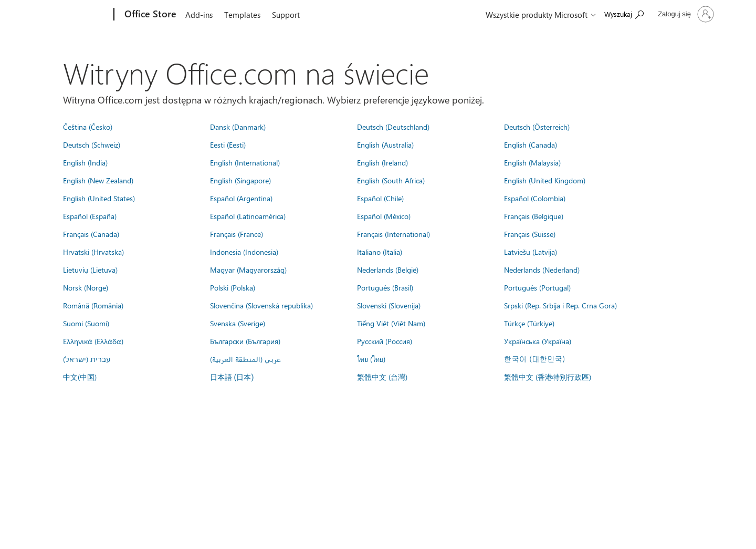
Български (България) (245, 341)
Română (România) (93, 305)
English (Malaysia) (532, 162)
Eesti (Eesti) (228, 144)
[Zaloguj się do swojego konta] (685, 14)
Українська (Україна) (538, 341)
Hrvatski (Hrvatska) (93, 252)
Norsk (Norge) (86, 287)
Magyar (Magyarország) (248, 270)
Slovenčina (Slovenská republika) (261, 305)
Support (286, 15)
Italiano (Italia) (380, 252)
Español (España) (90, 216)
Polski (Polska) (233, 287)
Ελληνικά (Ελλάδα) (93, 341)
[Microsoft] (74, 15)
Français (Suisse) (530, 234)
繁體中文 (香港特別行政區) (548, 377)
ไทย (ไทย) (371, 359)
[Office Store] (149, 15)
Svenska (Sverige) (238, 323)
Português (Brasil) (385, 287)
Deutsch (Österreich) (537, 127)
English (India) (85, 162)
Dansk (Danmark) (238, 127)
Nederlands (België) (388, 270)
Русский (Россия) (385, 341)
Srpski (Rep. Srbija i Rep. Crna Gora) (560, 305)
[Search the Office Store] (624, 13)
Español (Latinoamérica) (248, 216)
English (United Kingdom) (545, 180)
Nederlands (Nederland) (542, 270)
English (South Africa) (391, 180)
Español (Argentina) (241, 198)
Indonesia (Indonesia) (244, 252)
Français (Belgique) (534, 216)
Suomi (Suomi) (86, 323)
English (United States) (99, 198)
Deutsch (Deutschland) (393, 127)
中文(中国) (80, 377)
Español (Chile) (380, 198)
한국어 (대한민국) (534, 359)
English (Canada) (531, 144)
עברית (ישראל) (87, 359)
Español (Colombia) (535, 198)
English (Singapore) (240, 180)
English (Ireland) (382, 162)
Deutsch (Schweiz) (92, 144)
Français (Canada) (91, 234)
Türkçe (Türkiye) (529, 323)
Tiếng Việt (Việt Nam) (391, 323)
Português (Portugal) (537, 287)
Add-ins (199, 15)
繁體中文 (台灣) (382, 377)
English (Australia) (385, 144)
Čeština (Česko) (88, 127)
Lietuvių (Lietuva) (90, 270)
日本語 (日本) (232, 377)
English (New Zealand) (98, 180)
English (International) (245, 162)
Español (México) (384, 216)
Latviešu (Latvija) (531, 252)
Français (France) (237, 234)
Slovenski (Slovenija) (389, 305)
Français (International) (393, 234)
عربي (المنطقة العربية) (245, 359)
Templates (242, 15)
